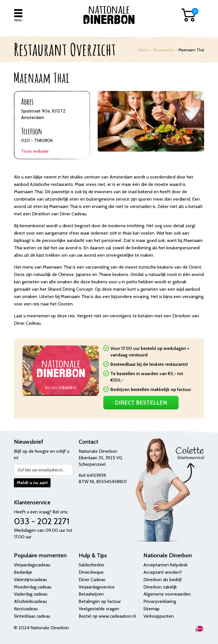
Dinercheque (91, 572)
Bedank (21, 572)
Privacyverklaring (160, 601)
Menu (18, 20)
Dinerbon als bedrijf (163, 580)
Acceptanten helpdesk (165, 565)
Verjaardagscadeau (32, 565)
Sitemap (151, 609)
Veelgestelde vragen (99, 609)
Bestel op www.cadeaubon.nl (107, 616)
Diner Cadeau (92, 580)
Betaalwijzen (91, 594)
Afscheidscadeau (30, 601)
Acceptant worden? (163, 572)
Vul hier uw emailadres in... (41, 470)
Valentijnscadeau (30, 580)
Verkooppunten (159, 616)
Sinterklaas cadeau (32, 616)
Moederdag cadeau (33, 587)
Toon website (35, 151)
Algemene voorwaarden (167, 594)
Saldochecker (92, 565)
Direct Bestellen (141, 403)
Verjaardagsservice (97, 587)
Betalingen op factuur (100, 601)
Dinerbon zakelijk (160, 587)
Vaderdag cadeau (31, 594)
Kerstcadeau (26, 609)
